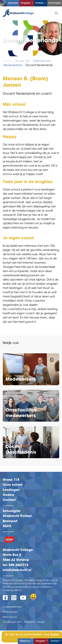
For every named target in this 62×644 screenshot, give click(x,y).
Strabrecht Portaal (17, 516)
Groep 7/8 (22, 61)
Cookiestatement (12, 607)
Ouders (9, 495)
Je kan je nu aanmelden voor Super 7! (32, 637)
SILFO (7, 526)
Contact (9, 500)
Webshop (27, 641)
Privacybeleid (10, 612)
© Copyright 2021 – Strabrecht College (24, 622)
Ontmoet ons (42, 61)
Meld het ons (10, 617)
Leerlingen (11, 490)
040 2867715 (19, 565)
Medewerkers (13, 65)
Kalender (13, 3)
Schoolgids (55, 3)
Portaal (40, 3)
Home (8, 61)
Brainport (10, 521)
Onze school (13, 485)
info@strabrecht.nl (17, 570)
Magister (26, 3)
